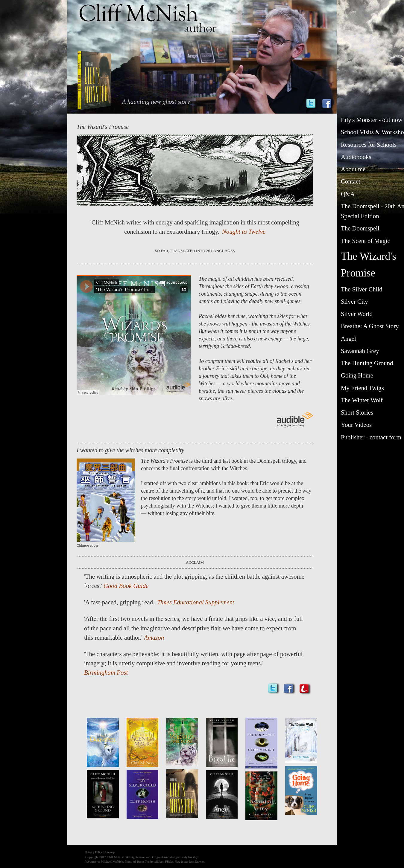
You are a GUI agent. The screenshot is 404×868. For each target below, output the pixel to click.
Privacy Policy (94, 852)
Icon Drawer (196, 862)
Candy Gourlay (189, 857)
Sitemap (110, 852)
